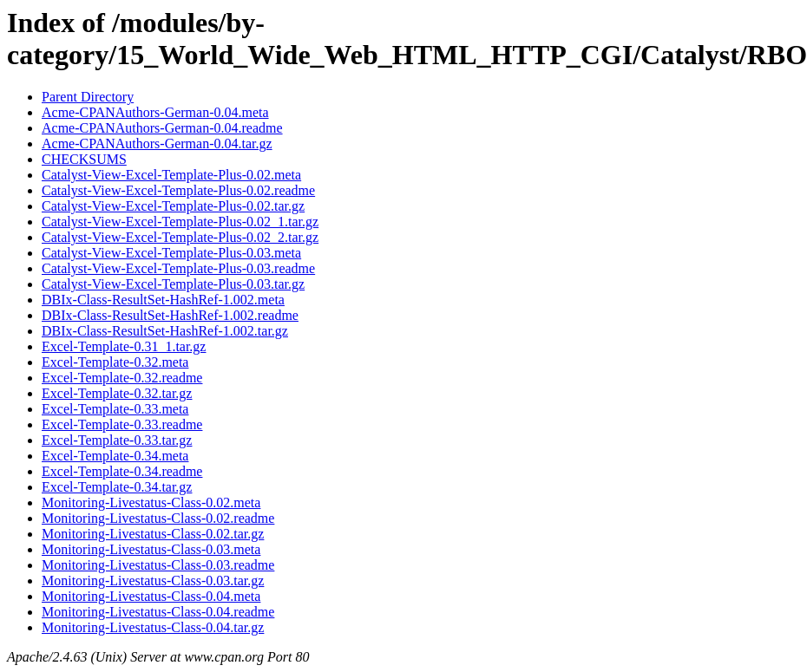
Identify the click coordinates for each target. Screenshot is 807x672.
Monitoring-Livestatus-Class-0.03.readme (158, 565)
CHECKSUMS (84, 159)
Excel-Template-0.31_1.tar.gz (124, 346)
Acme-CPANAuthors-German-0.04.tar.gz (157, 144)
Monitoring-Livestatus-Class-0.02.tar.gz (153, 534)
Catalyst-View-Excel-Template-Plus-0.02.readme (178, 190)
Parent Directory (88, 97)
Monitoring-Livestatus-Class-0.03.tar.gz (153, 581)
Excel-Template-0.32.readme (122, 378)
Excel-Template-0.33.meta (115, 409)
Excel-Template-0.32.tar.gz (117, 393)
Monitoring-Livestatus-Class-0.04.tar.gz (153, 627)
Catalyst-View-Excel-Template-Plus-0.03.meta (171, 253)
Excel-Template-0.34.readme (122, 471)
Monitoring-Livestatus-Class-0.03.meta (151, 549)
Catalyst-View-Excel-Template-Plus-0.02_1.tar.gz (180, 222)
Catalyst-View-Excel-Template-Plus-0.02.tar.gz (173, 206)
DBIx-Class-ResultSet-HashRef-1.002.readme (170, 315)
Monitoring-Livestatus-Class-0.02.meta (151, 502)
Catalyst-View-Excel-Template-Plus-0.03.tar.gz (173, 284)
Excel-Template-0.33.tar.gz (117, 440)
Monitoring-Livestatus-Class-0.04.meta (151, 596)
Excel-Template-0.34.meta (115, 456)
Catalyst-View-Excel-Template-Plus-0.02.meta (171, 175)
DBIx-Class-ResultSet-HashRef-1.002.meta (163, 300)
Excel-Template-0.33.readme (122, 424)
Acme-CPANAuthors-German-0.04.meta (155, 112)
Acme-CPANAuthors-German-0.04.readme (162, 128)
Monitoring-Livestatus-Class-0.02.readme (158, 518)
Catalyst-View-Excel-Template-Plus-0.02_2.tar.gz (180, 237)
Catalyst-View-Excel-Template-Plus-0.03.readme (178, 268)
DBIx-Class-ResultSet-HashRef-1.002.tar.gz (165, 331)
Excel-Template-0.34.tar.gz (117, 487)
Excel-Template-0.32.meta (115, 362)
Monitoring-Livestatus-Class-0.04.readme (158, 612)
